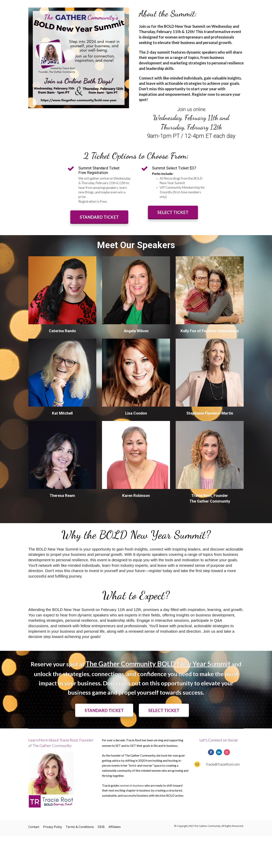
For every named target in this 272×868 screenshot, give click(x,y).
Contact (34, 827)
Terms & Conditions (80, 827)
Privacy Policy (53, 827)
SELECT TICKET (173, 212)
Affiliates (115, 827)
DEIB (101, 827)
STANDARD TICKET (99, 217)
